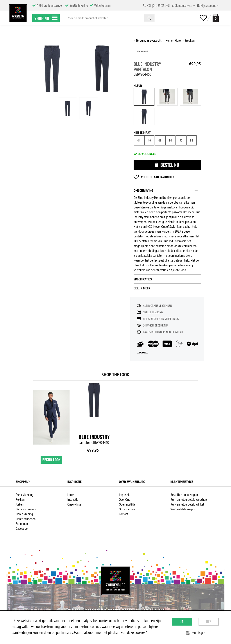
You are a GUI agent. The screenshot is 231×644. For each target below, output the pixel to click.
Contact (123, 514)
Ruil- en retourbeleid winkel (187, 504)
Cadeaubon (22, 528)
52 (181, 140)
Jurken (20, 504)
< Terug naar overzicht (148, 40)
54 (192, 140)
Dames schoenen (26, 509)
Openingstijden (128, 504)
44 (139, 140)
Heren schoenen (26, 519)
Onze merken (127, 509)
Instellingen (195, 633)
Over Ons (124, 499)
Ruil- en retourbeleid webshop (189, 499)
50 (170, 140)
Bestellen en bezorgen (184, 495)
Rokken (20, 499)
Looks (71, 495)
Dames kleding (25, 495)
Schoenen (22, 524)
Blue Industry (94, 437)
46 (149, 140)
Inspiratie (73, 499)
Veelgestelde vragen (183, 509)
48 (160, 140)
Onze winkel (75, 504)
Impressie (125, 495)
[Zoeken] (149, 18)
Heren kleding (24, 514)
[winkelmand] (215, 18)
